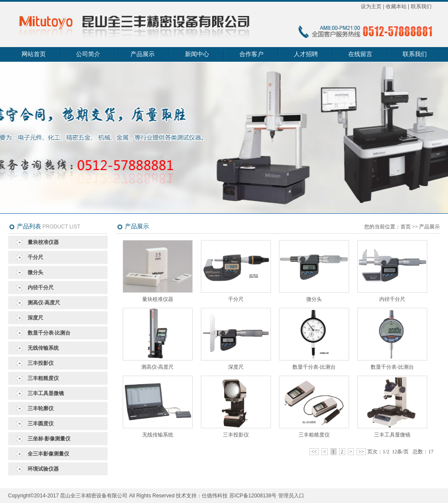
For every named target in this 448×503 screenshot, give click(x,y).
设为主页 (371, 6)
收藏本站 (396, 6)
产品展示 (143, 54)
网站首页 (34, 54)
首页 (406, 227)
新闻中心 (197, 54)
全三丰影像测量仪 (48, 454)
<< (314, 452)
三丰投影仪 (41, 363)
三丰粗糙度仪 (43, 378)
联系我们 (421, 6)
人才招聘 (306, 54)
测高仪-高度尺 (44, 303)
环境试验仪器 (43, 469)
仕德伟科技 (215, 496)
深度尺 (35, 318)
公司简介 (88, 54)
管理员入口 (291, 496)
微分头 (35, 272)
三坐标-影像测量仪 (49, 439)
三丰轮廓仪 (41, 408)
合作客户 (251, 54)
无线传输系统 (43, 348)
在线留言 (360, 54)
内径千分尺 (41, 288)
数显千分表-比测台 (49, 333)
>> (361, 452)
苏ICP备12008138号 (253, 496)
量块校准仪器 (43, 242)
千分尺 (35, 257)
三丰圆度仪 (41, 424)
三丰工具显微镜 (46, 393)
